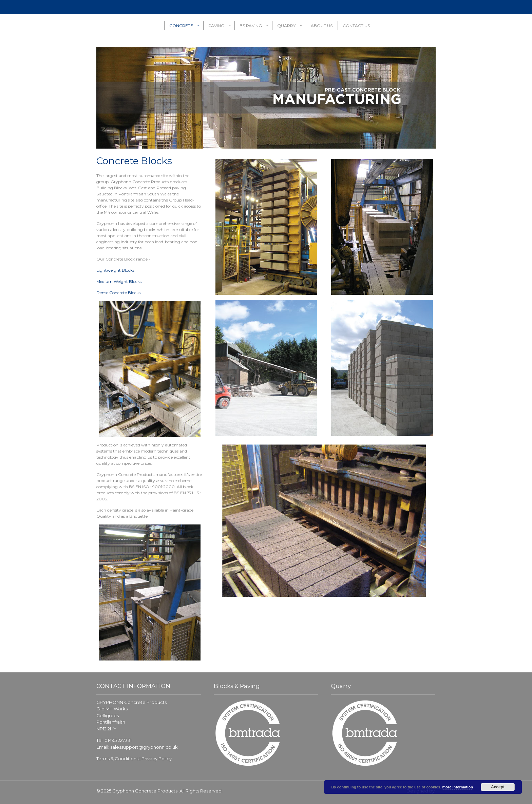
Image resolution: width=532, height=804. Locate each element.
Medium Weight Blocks (119, 281)
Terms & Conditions (117, 759)
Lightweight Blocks (115, 270)
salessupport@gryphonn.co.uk (144, 747)
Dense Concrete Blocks (118, 293)
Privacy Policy (157, 759)
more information (457, 787)
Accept (498, 787)
